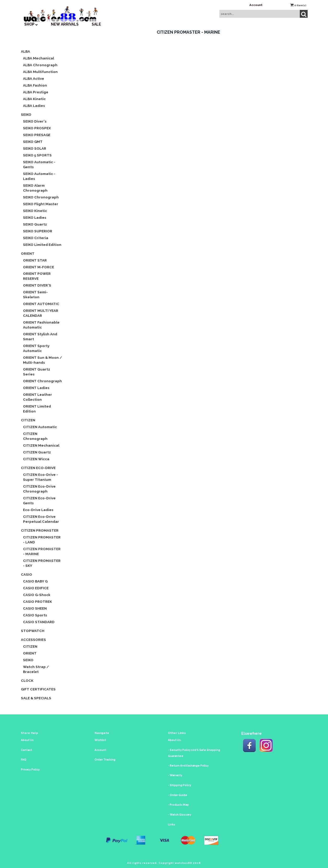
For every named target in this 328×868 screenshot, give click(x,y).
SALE (96, 24)
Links (172, 825)
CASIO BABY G (35, 581)
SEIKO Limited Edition (42, 245)
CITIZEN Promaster (40, 530)
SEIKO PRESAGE (37, 135)
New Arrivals (65, 24)
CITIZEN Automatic (40, 427)
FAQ (24, 760)
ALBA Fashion (35, 85)
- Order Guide (178, 795)
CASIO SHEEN (35, 608)
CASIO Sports (35, 615)
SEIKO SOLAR (35, 148)
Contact (27, 750)
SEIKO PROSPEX (37, 128)
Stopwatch (33, 631)
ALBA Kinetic (34, 99)
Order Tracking (105, 760)
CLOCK (27, 681)
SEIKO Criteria (36, 238)
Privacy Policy (30, 770)
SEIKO (26, 114)
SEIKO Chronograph (41, 197)
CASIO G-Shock (37, 595)
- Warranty (175, 775)
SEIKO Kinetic (35, 211)
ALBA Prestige (36, 92)
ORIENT (28, 253)
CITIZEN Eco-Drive (38, 468)
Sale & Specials (36, 698)
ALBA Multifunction (40, 72)
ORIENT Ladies (36, 388)
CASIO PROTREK (37, 602)
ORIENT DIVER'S (37, 285)
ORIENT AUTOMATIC (41, 304)
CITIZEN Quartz (37, 452)
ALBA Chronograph (40, 65)
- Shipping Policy (180, 785)
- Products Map (178, 805)
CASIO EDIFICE (36, 588)
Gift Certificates (38, 689)
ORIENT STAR (35, 260)
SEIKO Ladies (35, 217)
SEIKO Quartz (35, 224)
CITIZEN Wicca (36, 459)
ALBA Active (34, 78)
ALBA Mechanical (39, 58)
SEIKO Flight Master (41, 204)
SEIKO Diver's (35, 121)
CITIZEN (28, 420)
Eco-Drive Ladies (38, 510)
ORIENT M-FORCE (39, 267)
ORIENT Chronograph (42, 381)
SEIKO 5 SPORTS (37, 155)
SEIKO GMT (33, 142)
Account (256, 5)
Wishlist (100, 740)
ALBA (25, 51)
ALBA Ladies (34, 106)
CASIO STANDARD (39, 622)
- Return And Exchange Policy (188, 766)
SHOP (31, 24)
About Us (27, 740)
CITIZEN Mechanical (41, 445)
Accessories (33, 640)
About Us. (175, 740)
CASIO (27, 574)
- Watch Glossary (180, 815)
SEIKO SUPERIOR (38, 231)
